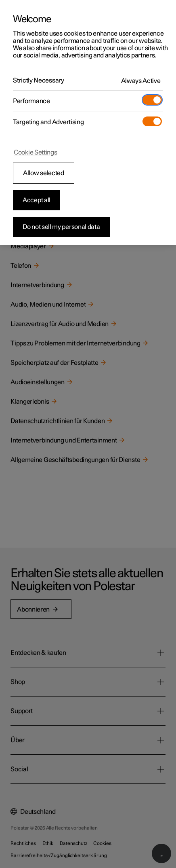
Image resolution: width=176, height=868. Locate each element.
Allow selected (44, 173)
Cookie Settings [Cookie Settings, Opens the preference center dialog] (36, 152)
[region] (88, 122)
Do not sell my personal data (61, 227)
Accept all (37, 200)
